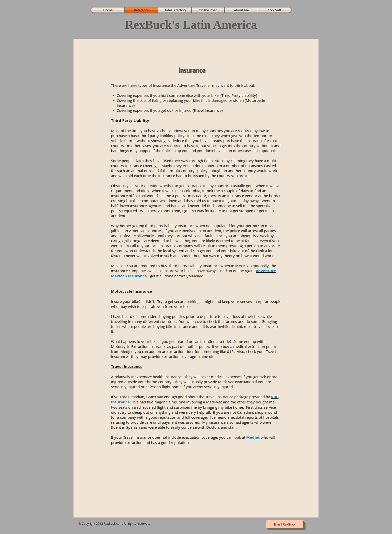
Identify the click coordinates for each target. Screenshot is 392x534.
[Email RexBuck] (285, 524)
